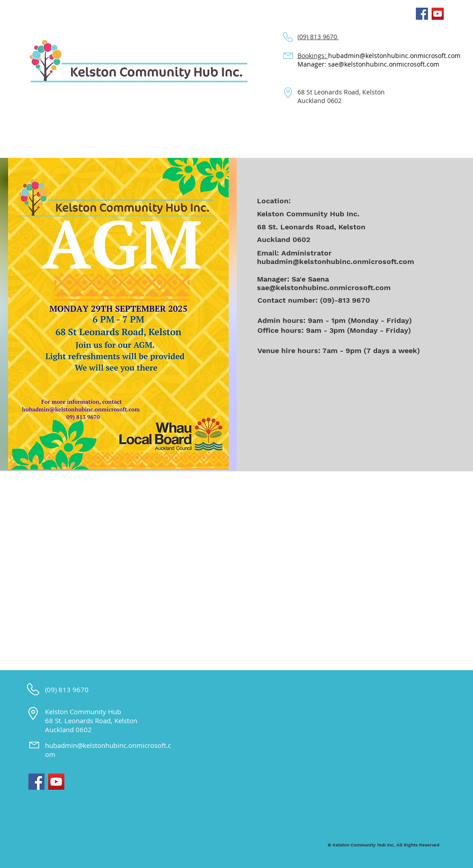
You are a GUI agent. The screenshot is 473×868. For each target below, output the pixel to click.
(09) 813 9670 (318, 37)
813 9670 (74, 689)
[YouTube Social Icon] (438, 14)
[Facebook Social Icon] (422, 14)
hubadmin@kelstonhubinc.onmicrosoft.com (394, 56)
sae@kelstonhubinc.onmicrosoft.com (324, 288)
